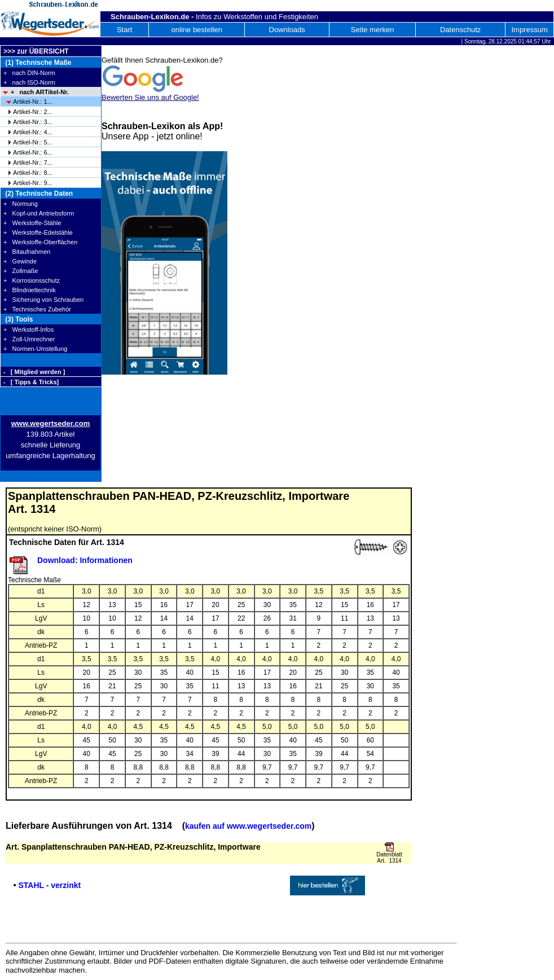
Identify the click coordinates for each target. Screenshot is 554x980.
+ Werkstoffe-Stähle (32, 223)
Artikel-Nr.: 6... (33, 152)
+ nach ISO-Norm (29, 82)
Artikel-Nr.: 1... (33, 102)
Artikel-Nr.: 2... (33, 112)
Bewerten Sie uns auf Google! (150, 97)
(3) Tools (18, 319)
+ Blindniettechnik (30, 290)
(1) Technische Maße (37, 63)
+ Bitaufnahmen (27, 252)
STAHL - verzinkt (49, 885)
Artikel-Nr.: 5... (33, 142)
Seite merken (373, 30)
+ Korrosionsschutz (32, 280)
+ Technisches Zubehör (37, 309)
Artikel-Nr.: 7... (33, 162)
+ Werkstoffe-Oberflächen (40, 242)
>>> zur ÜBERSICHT (36, 51)
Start (124, 30)
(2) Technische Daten (38, 194)
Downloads (287, 30)
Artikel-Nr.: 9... (33, 183)
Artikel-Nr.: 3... (33, 122)
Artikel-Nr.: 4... (33, 132)
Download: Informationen (85, 560)
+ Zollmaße (21, 271)
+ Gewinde (20, 261)
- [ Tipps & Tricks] (31, 382)
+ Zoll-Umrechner (29, 339)
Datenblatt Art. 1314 (389, 858)
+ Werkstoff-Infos (28, 329)
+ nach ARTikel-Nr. (40, 92)
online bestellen (197, 30)
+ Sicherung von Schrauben (43, 300)
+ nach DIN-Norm (29, 73)
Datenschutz (460, 30)
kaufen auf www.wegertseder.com (248, 826)
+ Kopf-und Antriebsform (39, 213)
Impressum (529, 30)
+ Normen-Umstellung (35, 349)
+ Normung (21, 204)
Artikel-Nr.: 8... (33, 173)
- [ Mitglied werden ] (34, 372)
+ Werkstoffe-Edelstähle (38, 232)
